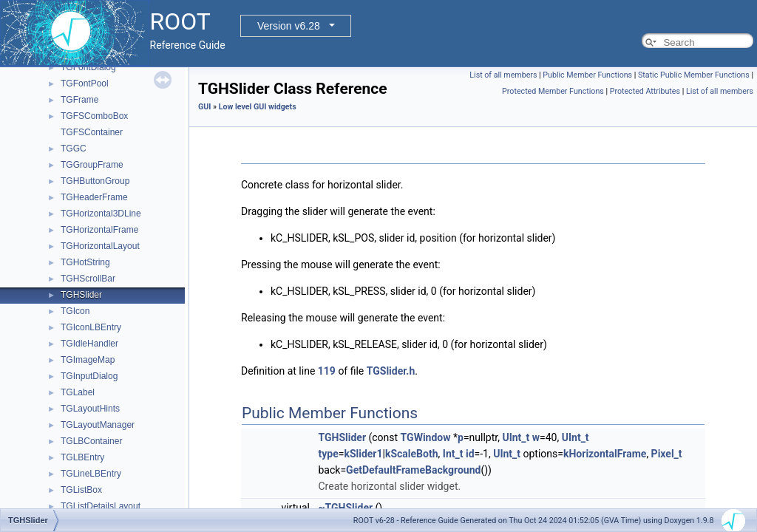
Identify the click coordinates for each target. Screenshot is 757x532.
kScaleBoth (412, 454)
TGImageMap (88, 360)
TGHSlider (81, 295)
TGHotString (85, 262)
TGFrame (79, 100)
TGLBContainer (91, 441)
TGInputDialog (89, 376)
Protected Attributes (645, 91)
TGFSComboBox (94, 116)
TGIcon (75, 311)
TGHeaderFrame (94, 197)
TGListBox (81, 490)
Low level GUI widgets (258, 107)
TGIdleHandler (89, 344)
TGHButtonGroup (95, 181)
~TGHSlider (346, 508)
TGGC (74, 149)
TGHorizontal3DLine (101, 214)
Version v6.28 (289, 26)
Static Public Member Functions (694, 75)
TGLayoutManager (98, 425)
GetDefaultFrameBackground (413, 470)
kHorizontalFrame (605, 454)
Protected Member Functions (553, 91)
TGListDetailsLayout (101, 506)
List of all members (503, 75)
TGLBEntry (82, 457)
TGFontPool (85, 83)
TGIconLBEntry (91, 327)
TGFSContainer (92, 132)
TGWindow (426, 437)
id (470, 454)
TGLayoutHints (90, 409)
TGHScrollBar (88, 279)
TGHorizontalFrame (99, 230)
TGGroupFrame (92, 165)
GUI (204, 107)
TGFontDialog (88, 67)
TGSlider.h (391, 371)
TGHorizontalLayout (100, 246)
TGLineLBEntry (91, 474)
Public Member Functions (587, 75)
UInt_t (516, 437)
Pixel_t (667, 454)
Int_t (453, 454)
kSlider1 (363, 454)
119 (327, 371)
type (329, 454)
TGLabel (78, 392)
